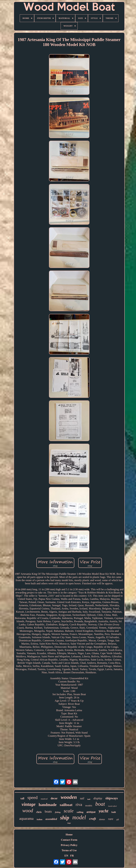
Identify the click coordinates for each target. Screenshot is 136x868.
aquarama (26, 819)
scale (69, 811)
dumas (102, 819)
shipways (112, 798)
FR (72, 856)
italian (40, 819)
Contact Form (69, 840)
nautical (44, 799)
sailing (80, 812)
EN (66, 856)
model (79, 817)
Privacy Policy (69, 845)
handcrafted (112, 806)
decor (54, 798)
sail (82, 798)
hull (89, 799)
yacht (104, 811)
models (89, 806)
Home (69, 835)
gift (118, 819)
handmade (48, 805)
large (69, 823)
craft (92, 819)
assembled (51, 819)
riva (79, 805)
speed (32, 797)
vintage (29, 804)
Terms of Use (69, 850)
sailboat (66, 805)
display (98, 798)
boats (48, 811)
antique (91, 812)
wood (28, 811)
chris (39, 812)
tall (22, 798)
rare (111, 819)
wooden (69, 797)
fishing (58, 812)
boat (100, 804)
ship (65, 818)
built (114, 812)
